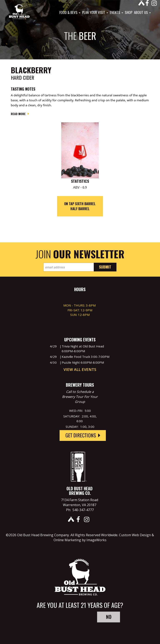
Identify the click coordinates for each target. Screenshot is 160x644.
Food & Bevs (70, 12)
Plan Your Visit (95, 12)
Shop (129, 12)
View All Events (80, 369)
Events (116, 12)
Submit (105, 267)
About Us (142, 12)
